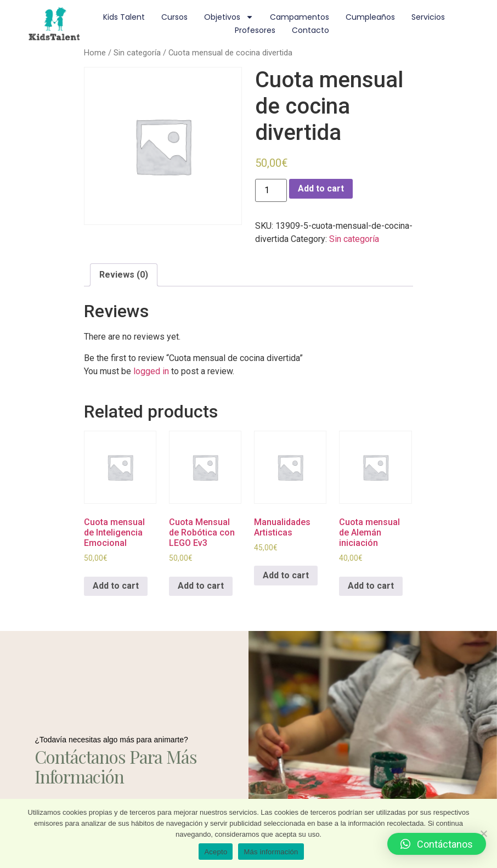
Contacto (310, 30)
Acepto (216, 852)
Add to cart (321, 188)
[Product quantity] (271, 190)
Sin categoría (137, 53)
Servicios (428, 17)
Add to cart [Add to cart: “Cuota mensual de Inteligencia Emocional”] (116, 586)
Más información (271, 852)
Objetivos (229, 17)
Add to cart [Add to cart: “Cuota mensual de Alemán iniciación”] (371, 586)
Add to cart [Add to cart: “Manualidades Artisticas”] (286, 575)
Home (95, 53)
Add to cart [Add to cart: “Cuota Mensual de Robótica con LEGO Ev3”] (201, 586)
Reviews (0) (124, 275)
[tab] (124, 275)
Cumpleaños (370, 17)
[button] (437, 844)
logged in (151, 371)
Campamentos (300, 17)
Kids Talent (124, 17)
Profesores (255, 30)
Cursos (174, 17)
